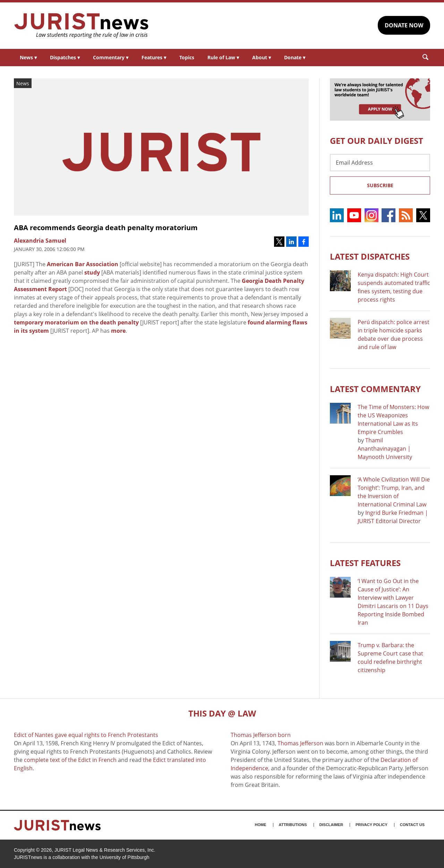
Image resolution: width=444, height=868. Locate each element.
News (28, 57)
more (118, 331)
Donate (295, 57)
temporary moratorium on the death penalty (76, 322)
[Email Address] (380, 163)
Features (154, 57)
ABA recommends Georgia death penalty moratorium (106, 228)
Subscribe (380, 185)
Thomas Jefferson (300, 743)
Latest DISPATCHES (370, 256)
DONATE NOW (404, 25)
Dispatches (65, 57)
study (92, 272)
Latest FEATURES (365, 563)
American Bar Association (83, 264)
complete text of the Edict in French (70, 760)
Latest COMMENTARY (375, 389)
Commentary (111, 57)
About (262, 57)
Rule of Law (223, 57)
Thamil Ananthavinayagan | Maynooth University (385, 449)
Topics (187, 57)
